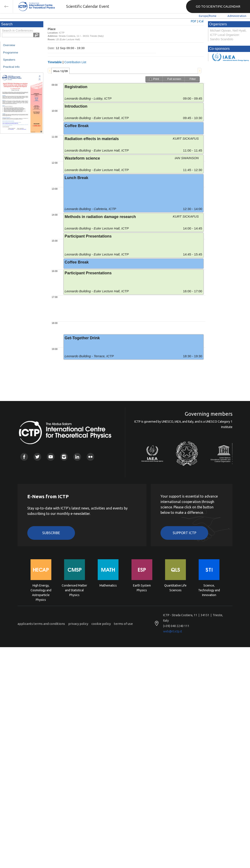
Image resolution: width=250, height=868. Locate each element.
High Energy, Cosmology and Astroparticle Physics (41, 590)
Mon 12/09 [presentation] (60, 71)
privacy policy (78, 624)
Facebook (24, 457)
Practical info (11, 67)
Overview (9, 45)
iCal (201, 21)
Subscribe (51, 533)
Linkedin (77, 457)
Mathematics (108, 585)
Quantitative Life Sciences (175, 588)
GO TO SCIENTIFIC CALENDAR (218, 6)
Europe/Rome (208, 16)
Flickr (90, 457)
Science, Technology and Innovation (209, 590)
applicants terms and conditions (41, 624)
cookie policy (101, 624)
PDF (194, 21)
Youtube (51, 457)
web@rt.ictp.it (173, 631)
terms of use (123, 624)
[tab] (60, 71)
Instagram (64, 457)
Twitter (37, 457)
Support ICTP (184, 533)
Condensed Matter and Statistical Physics (74, 590)
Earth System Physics (142, 588)
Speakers (9, 60)
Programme (11, 53)
